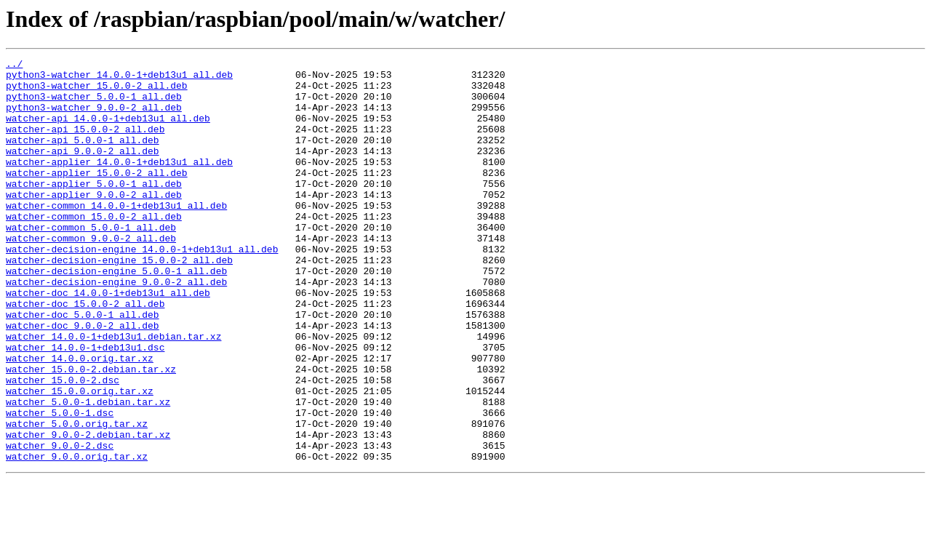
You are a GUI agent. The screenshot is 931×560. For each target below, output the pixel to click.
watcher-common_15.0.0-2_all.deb (94, 249)
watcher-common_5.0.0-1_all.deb (91, 262)
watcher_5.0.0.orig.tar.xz (77, 497)
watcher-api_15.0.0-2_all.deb (85, 144)
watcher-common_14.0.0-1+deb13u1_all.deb (116, 236)
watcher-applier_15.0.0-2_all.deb (97, 196)
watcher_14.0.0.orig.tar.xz (80, 419)
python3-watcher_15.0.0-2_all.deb (97, 92)
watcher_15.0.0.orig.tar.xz (80, 458)
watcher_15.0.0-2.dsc (63, 445)
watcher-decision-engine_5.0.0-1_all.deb (116, 314)
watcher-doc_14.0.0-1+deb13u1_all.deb (108, 340)
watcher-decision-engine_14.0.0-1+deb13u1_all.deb (142, 288)
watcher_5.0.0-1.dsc (60, 484)
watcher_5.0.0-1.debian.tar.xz (88, 471)
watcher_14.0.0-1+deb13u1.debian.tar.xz (113, 393)
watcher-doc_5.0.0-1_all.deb (83, 367)
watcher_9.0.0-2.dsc (60, 524)
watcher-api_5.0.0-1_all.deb (83, 157)
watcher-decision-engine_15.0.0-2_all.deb (119, 301)
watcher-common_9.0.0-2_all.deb (91, 275)
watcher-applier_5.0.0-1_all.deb (94, 209)
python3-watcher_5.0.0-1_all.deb (94, 105)
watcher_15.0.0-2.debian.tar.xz (91, 432)
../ (14, 65)
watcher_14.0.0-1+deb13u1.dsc (85, 406)
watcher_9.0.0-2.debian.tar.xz (88, 511)
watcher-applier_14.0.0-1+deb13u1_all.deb (119, 183)
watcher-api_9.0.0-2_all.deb (83, 170)
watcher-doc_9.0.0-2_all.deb (83, 380)
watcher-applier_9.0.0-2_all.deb (94, 223)
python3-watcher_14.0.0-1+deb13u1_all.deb (119, 79)
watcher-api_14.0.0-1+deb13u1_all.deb (108, 131)
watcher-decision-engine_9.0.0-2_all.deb (116, 327)
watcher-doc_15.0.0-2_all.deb (85, 353)
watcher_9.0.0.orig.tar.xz (77, 537)
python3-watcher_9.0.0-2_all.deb (94, 118)
